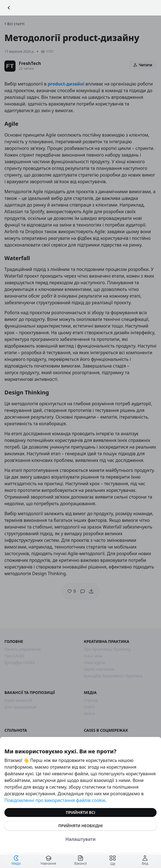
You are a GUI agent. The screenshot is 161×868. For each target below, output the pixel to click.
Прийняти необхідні (80, 826)
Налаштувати (81, 839)
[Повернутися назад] (9, 8)
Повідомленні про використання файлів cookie (55, 800)
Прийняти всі (80, 812)
